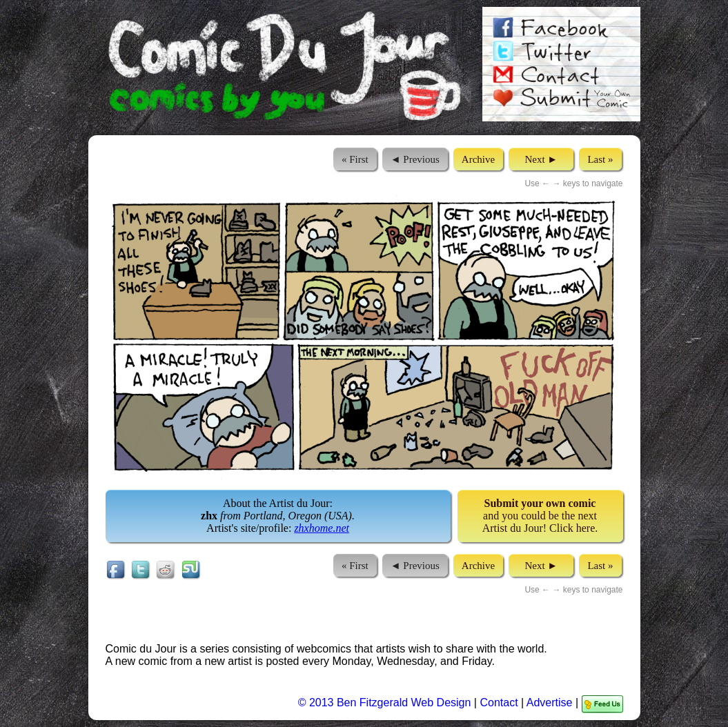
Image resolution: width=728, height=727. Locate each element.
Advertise (550, 703)
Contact (499, 703)
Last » (600, 159)
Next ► (541, 159)
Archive (478, 159)
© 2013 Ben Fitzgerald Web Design (386, 703)
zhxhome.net (322, 528)
